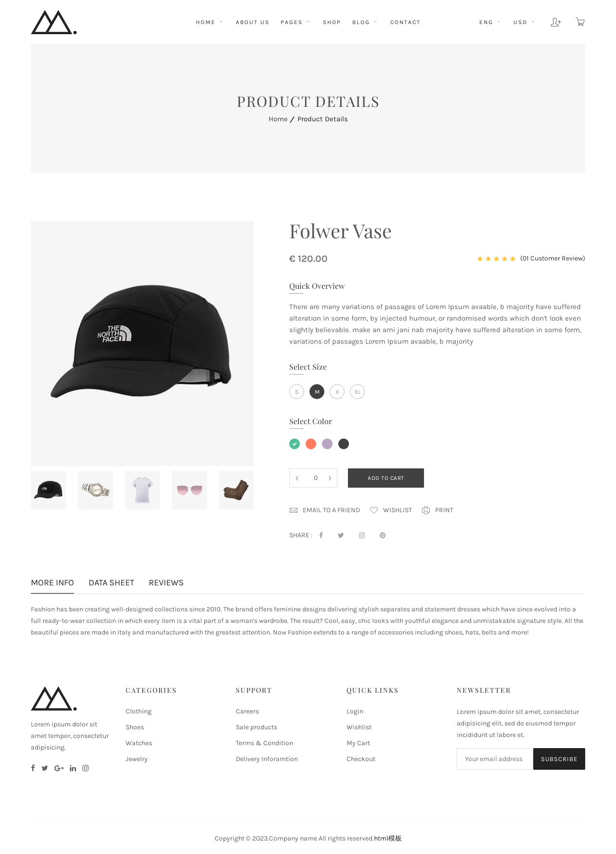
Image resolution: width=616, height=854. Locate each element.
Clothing (139, 711)
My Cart (358, 743)
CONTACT (405, 22)
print (437, 510)
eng (491, 22)
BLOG (366, 22)
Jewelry (137, 759)
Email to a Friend (325, 510)
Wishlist (391, 510)
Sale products (257, 727)
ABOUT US (253, 22)
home (278, 119)
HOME (210, 22)
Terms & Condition (264, 743)
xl (358, 392)
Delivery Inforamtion (267, 759)
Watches (139, 743)
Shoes (135, 727)
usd (525, 22)
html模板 (388, 838)
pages (296, 22)
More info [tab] (52, 583)
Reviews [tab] (166, 583)
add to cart (386, 478)
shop (332, 22)
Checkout (361, 759)
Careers (247, 711)
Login (355, 711)
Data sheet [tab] (111, 583)
